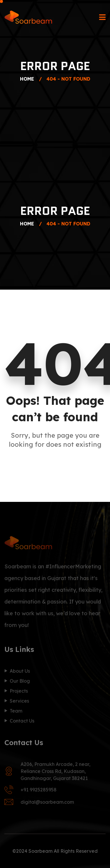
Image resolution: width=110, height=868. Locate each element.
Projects (19, 692)
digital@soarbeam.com (47, 803)
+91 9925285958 (39, 791)
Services (19, 702)
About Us (20, 672)
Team (16, 712)
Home (28, 79)
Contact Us (22, 722)
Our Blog (20, 682)
